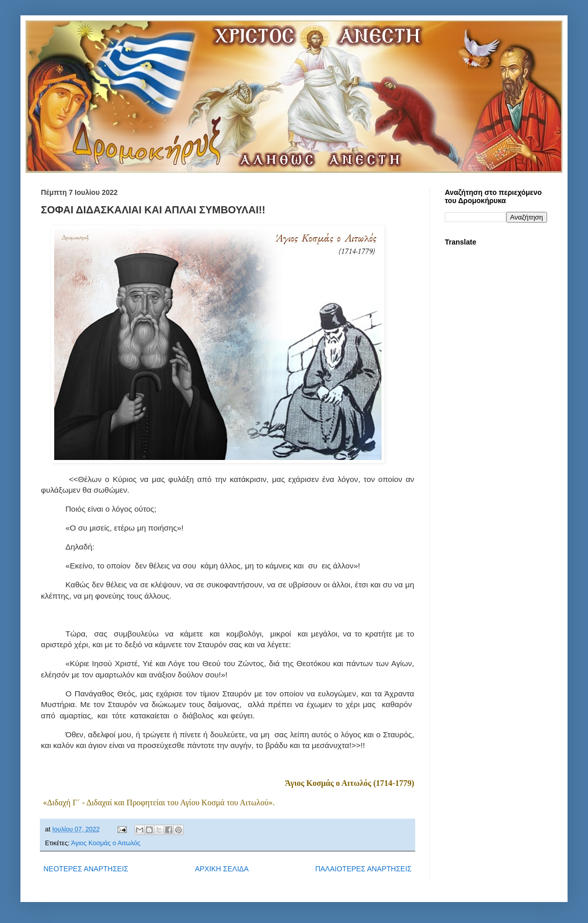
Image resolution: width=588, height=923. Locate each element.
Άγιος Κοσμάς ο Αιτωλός (106, 843)
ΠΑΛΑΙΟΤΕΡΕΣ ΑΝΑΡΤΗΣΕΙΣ (363, 869)
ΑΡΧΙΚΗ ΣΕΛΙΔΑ (222, 869)
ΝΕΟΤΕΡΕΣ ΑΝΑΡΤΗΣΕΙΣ (86, 869)
